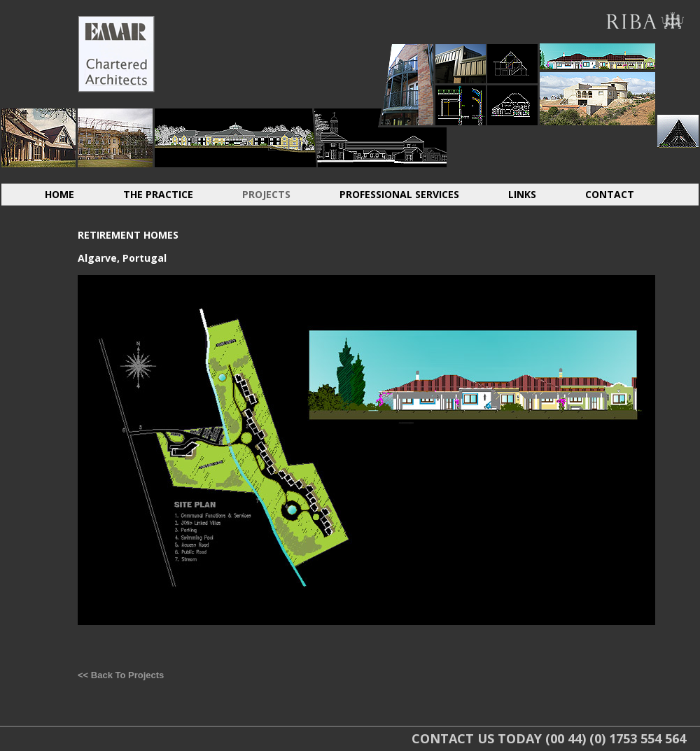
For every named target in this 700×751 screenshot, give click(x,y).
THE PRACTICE (158, 194)
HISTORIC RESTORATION (115, 138)
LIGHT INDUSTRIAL (461, 63)
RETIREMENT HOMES (380, 138)
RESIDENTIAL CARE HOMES (236, 138)
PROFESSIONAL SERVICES (399, 194)
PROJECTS (266, 194)
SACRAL (678, 131)
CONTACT (610, 194)
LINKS (522, 194)
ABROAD (597, 57)
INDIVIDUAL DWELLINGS (38, 138)
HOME (59, 194)
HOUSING (407, 84)
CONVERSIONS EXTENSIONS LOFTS (512, 63)
